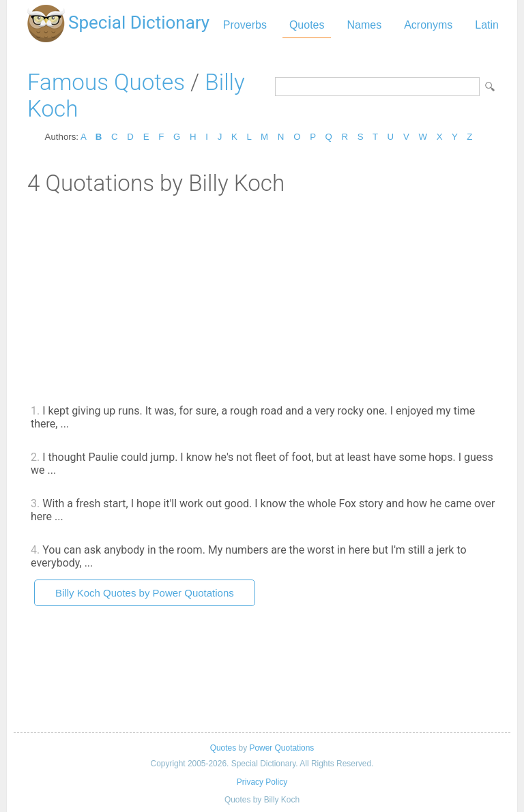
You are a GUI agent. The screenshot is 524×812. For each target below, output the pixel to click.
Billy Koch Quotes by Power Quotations (145, 593)
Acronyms (428, 25)
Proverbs (245, 25)
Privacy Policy (262, 782)
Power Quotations (281, 748)
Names (364, 25)
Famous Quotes (106, 82)
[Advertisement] (262, 299)
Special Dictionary (139, 22)
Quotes (307, 25)
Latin (487, 25)
